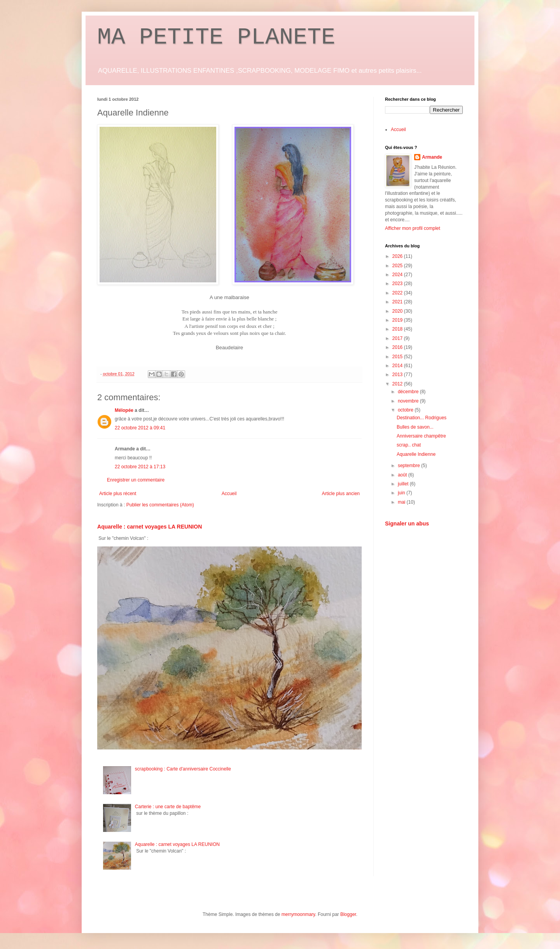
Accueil (229, 494)
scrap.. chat (409, 445)
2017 (398, 338)
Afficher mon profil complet (413, 228)
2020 (398, 311)
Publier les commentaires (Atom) (160, 505)
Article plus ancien (341, 494)
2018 (398, 329)
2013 (398, 375)
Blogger (348, 914)
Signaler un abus (407, 524)
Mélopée (124, 410)
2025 (398, 266)
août (403, 475)
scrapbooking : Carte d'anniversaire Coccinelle (183, 769)
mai (402, 502)
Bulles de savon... (415, 427)
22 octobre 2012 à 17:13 (140, 467)
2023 (398, 284)
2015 (398, 357)
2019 (398, 320)
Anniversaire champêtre (421, 436)
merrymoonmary (298, 914)
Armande (432, 157)
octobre (406, 410)
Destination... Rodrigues (422, 418)
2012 (398, 384)
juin (402, 493)
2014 (398, 366)
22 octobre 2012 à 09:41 (140, 428)
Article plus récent (118, 494)
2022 (398, 293)
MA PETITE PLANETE (216, 37)
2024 (398, 275)
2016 (398, 347)
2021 (398, 302)
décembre (409, 392)
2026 (398, 256)
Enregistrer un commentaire (136, 480)
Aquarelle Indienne (416, 454)
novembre (409, 401)
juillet (404, 484)
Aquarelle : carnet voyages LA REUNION (150, 527)
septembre (409, 466)
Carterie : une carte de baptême (168, 807)
